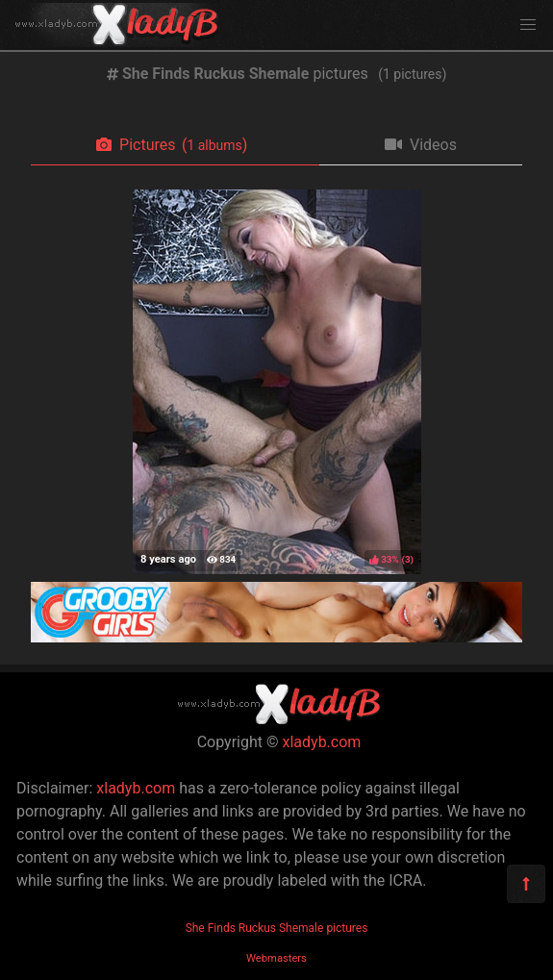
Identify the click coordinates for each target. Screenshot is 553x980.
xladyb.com (322, 742)
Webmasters (276, 958)
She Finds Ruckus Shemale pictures (277, 928)
